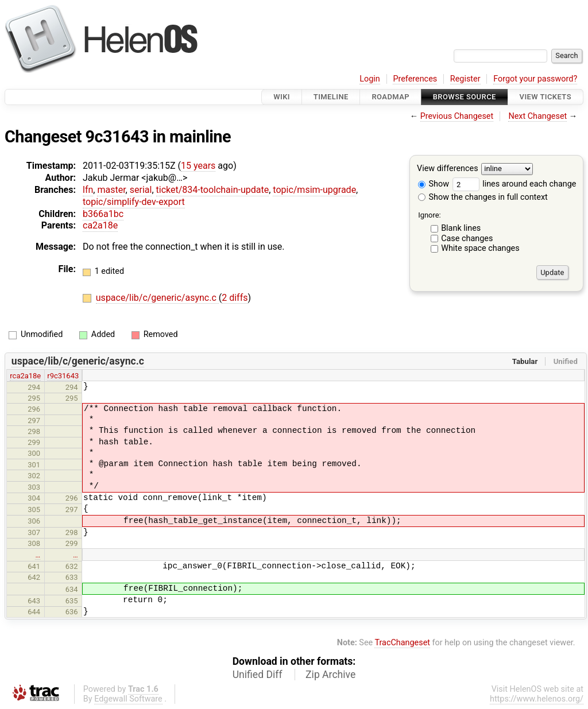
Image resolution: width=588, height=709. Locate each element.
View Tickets (546, 97)
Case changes (467, 239)
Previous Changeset (457, 116)
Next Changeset (537, 116)
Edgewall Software (128, 699)
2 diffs (235, 298)
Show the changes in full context (483, 197)
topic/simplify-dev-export (134, 202)
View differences (448, 169)
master (111, 190)
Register (465, 79)
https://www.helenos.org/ (537, 699)
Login (370, 79)
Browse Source (465, 97)
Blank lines (461, 228)
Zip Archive (330, 675)
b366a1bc (103, 214)
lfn (88, 190)
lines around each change (514, 184)
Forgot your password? (535, 79)
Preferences (415, 79)
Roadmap (390, 97)
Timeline (331, 97)
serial (141, 190)
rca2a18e (25, 376)
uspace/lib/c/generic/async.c (157, 298)
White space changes (480, 248)
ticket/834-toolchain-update (213, 190)
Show (434, 184)
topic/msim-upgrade (314, 190)
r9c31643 (63, 376)
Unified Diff (258, 675)
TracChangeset (402, 643)
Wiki (282, 97)
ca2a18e (100, 225)
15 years (198, 166)
